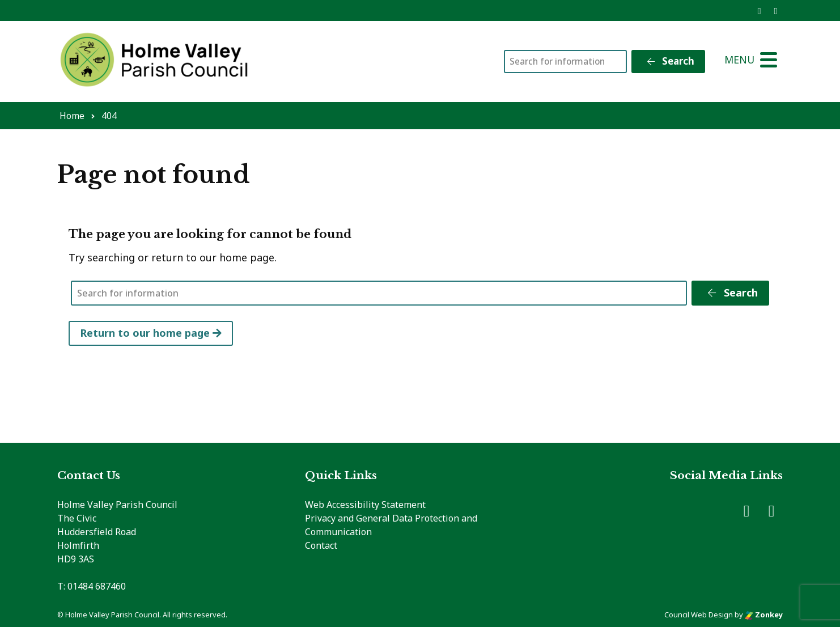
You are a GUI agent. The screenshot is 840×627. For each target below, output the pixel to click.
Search (670, 61)
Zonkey (764, 615)
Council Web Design (699, 615)
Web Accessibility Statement (365, 505)
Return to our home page (151, 333)
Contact (321, 545)
